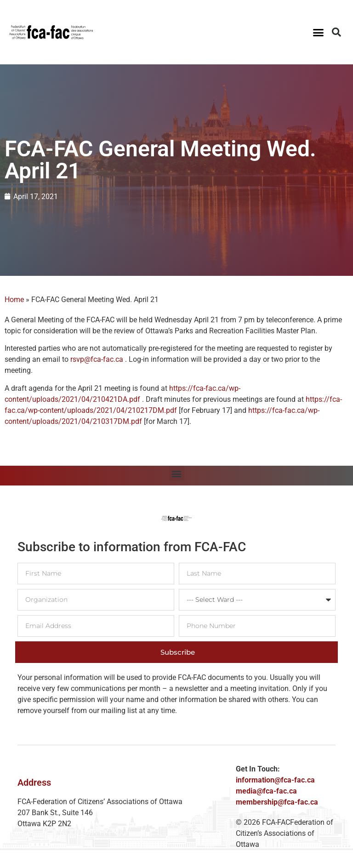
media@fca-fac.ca (266, 791)
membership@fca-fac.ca (277, 802)
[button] (319, 32)
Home (14, 300)
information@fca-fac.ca (275, 780)
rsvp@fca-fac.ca (97, 359)
